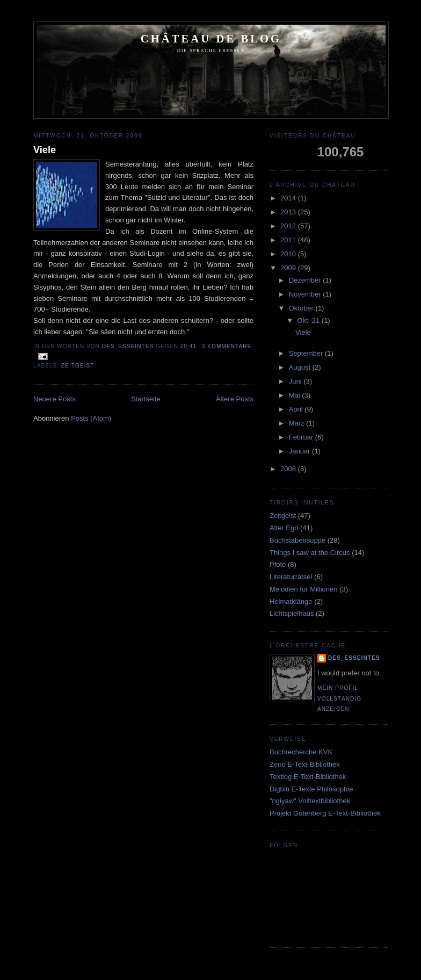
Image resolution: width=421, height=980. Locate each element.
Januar (300, 451)
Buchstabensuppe (297, 540)
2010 (289, 254)
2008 (289, 469)
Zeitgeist (78, 366)
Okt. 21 (309, 320)
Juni (296, 381)
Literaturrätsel (291, 577)
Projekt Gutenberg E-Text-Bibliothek (325, 813)
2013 (289, 212)
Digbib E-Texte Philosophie (311, 789)
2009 (289, 268)
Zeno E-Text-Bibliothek (305, 764)
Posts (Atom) (91, 418)
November (306, 294)
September (307, 353)
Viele (45, 150)
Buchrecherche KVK (301, 752)
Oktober (302, 308)
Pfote (278, 564)
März (298, 423)
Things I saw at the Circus (310, 553)
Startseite (146, 399)
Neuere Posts (55, 399)
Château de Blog (211, 39)
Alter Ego (284, 528)
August (301, 367)
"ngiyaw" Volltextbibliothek (310, 801)
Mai (296, 395)
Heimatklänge (291, 601)
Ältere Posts (235, 399)
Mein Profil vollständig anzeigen (339, 698)
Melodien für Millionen (303, 589)
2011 (289, 240)
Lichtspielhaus (292, 613)
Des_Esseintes (129, 346)
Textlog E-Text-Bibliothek (308, 777)
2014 (289, 198)
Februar (302, 437)
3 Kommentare (227, 346)
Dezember (306, 280)
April (297, 409)
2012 (289, 226)
